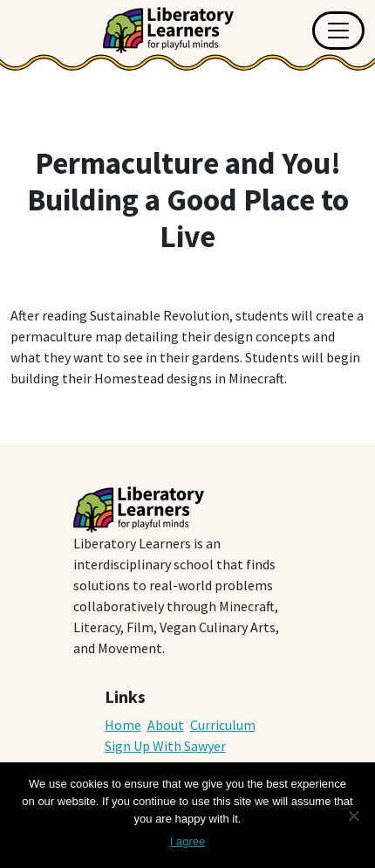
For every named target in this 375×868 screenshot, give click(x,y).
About (166, 725)
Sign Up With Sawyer (165, 746)
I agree (187, 841)
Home (123, 725)
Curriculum (223, 725)
